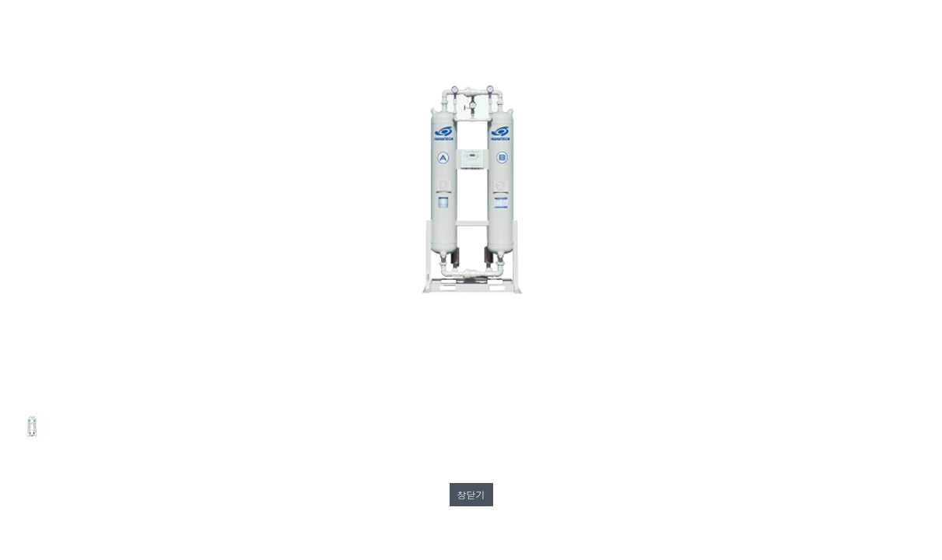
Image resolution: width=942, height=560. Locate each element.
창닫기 (471, 494)
